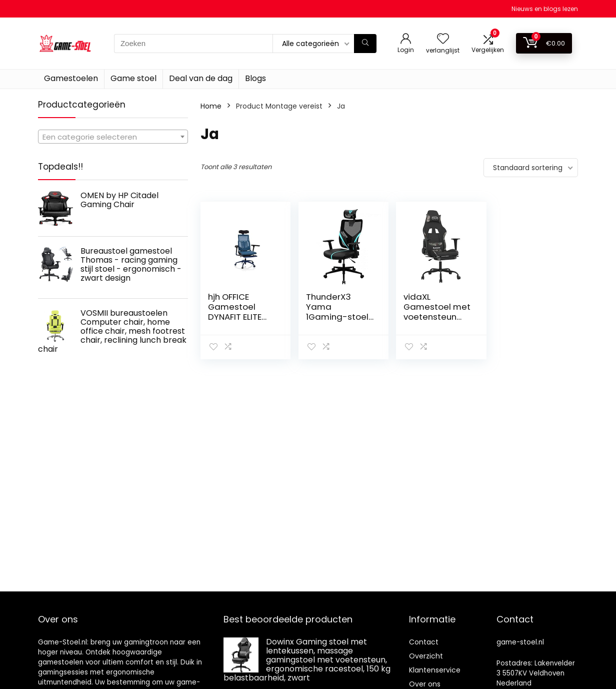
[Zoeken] (365, 44)
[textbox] (113, 137)
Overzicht (426, 656)
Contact (424, 642)
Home (211, 106)
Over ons (425, 684)
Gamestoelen (71, 78)
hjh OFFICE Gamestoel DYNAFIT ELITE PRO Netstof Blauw (235, 317)
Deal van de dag (201, 78)
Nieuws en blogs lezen (545, 9)
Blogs (255, 78)
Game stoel (133, 78)
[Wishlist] (443, 39)
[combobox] (113, 137)
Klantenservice (435, 670)
